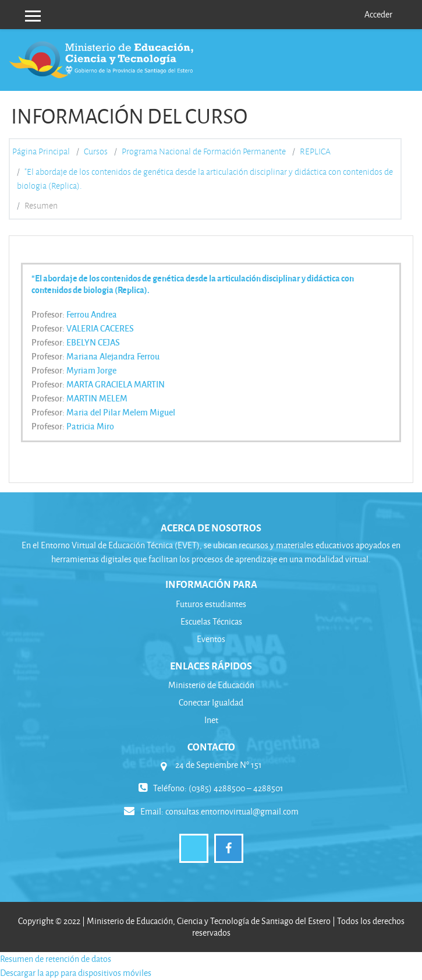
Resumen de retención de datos (56, 959)
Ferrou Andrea (92, 314)
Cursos (96, 151)
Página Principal (41, 151)
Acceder (378, 14)
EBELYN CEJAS (93, 342)
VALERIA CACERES (100, 328)
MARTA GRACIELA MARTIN (116, 384)
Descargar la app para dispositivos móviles (76, 973)
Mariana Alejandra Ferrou (113, 356)
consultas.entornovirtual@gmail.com (232, 811)
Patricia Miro (90, 426)
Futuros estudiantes (211, 604)
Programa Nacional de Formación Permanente (204, 151)
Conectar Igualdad (211, 702)
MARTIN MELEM (97, 398)
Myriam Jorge (91, 370)
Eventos (211, 639)
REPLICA (315, 151)
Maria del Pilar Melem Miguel (121, 412)
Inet (211, 720)
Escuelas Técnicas (211, 621)
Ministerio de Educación (211, 685)
